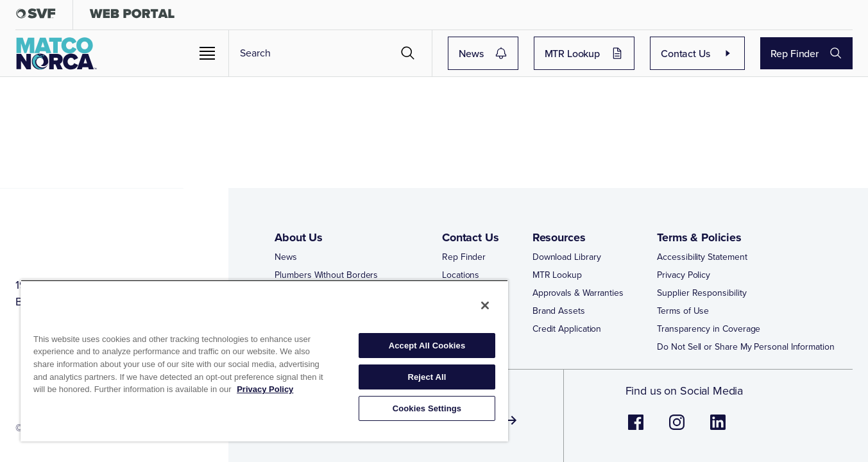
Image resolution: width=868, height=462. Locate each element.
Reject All (427, 377)
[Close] (485, 305)
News (542, 53)
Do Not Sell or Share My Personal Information (745, 357)
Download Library (567, 267)
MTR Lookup (620, 53)
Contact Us (709, 53)
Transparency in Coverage (709, 339)
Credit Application (567, 339)
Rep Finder (807, 53)
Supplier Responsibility (702, 303)
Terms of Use (683, 321)
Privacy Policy (684, 285)
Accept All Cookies (427, 346)
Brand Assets (559, 321)
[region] (264, 361)
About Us (299, 247)
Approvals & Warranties (578, 303)
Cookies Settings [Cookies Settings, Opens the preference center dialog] (427, 408)
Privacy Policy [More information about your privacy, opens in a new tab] (265, 389)
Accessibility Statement (702, 267)
